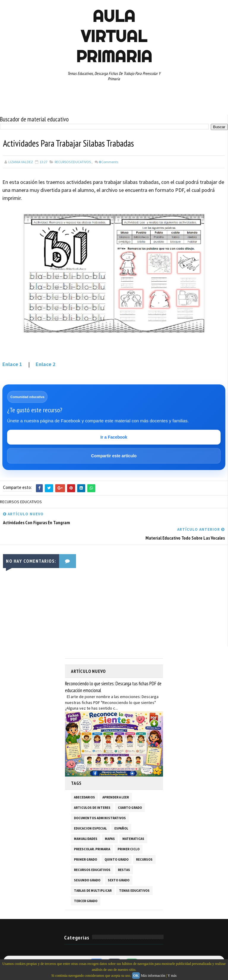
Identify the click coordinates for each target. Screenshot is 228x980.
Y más (172, 976)
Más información (153, 976)
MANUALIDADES (86, 838)
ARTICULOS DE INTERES (92, 807)
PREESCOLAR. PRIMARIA (92, 849)
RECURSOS (144, 859)
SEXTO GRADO (119, 880)
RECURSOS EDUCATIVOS (73, 162)
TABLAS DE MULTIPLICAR (93, 890)
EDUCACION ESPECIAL (90, 828)
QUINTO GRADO (117, 859)
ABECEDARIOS (84, 797)
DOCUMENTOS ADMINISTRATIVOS (100, 818)
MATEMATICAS (133, 838)
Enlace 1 (12, 364)
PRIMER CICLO (129, 849)
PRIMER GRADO (85, 859)
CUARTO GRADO (130, 807)
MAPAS (110, 838)
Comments (109, 162)
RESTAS (124, 870)
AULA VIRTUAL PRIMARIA (114, 36)
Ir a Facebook (114, 437)
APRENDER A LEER (116, 797)
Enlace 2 (46, 364)
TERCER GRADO (86, 901)
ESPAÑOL (121, 828)
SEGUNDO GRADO (87, 880)
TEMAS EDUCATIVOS (134, 890)
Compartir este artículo (114, 456)
